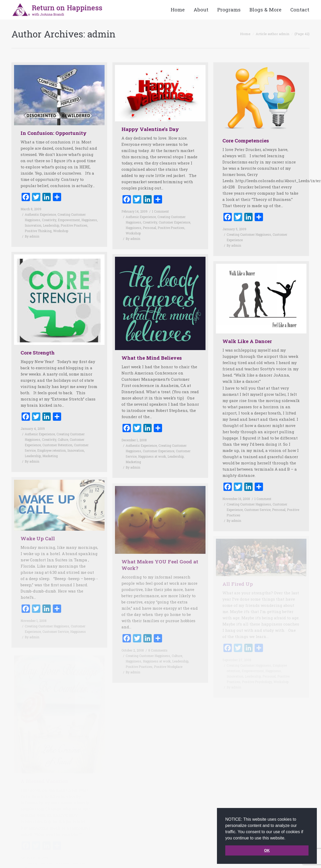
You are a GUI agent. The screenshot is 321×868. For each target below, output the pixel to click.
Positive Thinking (38, 231)
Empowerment (69, 220)
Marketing (50, 447)
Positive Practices (74, 225)
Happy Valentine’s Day (150, 129)
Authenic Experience (141, 217)
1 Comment (160, 211)
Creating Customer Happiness (249, 234)
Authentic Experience (40, 214)
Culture (63, 430)
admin (101, 34)
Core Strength (38, 343)
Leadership (51, 225)
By (32, 236)
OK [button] (267, 850)
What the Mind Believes (152, 349)
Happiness (89, 220)
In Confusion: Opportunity (54, 133)
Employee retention (52, 441)
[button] (287, 838)
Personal (149, 228)
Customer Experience (174, 222)
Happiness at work (152, 447)
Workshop (61, 231)
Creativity (49, 220)
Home (245, 34)
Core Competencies (246, 140)
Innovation (33, 225)
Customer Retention (57, 436)
